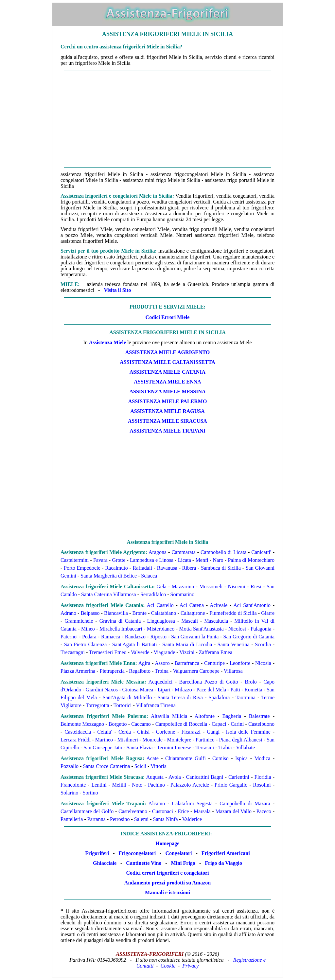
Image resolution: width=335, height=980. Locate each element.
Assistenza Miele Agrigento (167, 352)
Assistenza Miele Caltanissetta (167, 362)
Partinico (205, 740)
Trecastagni (73, 652)
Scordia (263, 644)
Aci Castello (160, 605)
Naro (218, 560)
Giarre (268, 613)
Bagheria (232, 716)
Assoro (162, 663)
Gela (162, 587)
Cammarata (184, 552)
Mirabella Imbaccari (121, 629)
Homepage (168, 843)
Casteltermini (75, 560)
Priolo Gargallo (231, 785)
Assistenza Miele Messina (168, 392)
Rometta (253, 690)
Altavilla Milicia (169, 716)
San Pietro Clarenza (85, 644)
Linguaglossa (161, 621)
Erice (184, 811)
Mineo (88, 629)
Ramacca (111, 637)
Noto (137, 785)
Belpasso (90, 613)
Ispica (241, 758)
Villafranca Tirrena (156, 705)
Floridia (263, 777)
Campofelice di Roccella (181, 724)
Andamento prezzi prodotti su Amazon (167, 883)
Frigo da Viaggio (223, 863)
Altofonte (205, 716)
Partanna (97, 819)
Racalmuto (116, 568)
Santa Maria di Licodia (187, 644)
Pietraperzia (112, 671)
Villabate (245, 748)
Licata (185, 560)
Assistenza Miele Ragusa (167, 411)
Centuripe (214, 663)
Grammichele (79, 621)
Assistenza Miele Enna (167, 382)
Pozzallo (70, 766)
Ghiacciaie (105, 863)
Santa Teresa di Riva (180, 697)
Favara (100, 560)
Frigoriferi (97, 853)
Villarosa (233, 671)
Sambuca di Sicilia (221, 568)
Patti (235, 690)
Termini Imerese (174, 748)
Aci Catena (192, 605)
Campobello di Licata (223, 552)
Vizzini (187, 652)
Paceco (264, 811)
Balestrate (259, 716)
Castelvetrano (133, 811)
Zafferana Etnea (216, 652)
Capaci (219, 724)
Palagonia (261, 629)
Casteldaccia (78, 732)
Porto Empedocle (82, 568)
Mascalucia (216, 621)
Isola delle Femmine (248, 732)
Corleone (166, 732)
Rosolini (262, 785)
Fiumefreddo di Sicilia (233, 613)
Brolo (251, 682)
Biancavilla (116, 613)
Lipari (164, 690)
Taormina (246, 697)
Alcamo (157, 803)
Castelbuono (261, 724)
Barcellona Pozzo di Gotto (209, 682)
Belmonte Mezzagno (82, 724)
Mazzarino (183, 587)
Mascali (190, 621)
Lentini (99, 785)
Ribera (189, 568)
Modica (262, 758)
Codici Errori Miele (168, 317)
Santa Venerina (234, 644)
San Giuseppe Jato (103, 748)
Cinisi (143, 732)
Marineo (104, 740)
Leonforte (240, 663)
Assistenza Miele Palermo (168, 401)
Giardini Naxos (102, 690)
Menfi (202, 560)
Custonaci (163, 811)
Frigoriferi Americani (226, 853)
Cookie (168, 966)
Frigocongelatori (137, 853)
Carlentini (239, 777)
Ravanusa (167, 568)
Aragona (158, 552)
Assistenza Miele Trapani (167, 431)
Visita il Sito (117, 290)
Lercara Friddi (76, 740)
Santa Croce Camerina (106, 766)
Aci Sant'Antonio (252, 605)
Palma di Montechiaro (251, 560)
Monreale (153, 740)
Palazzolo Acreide (190, 785)
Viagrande (165, 652)
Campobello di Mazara (245, 803)
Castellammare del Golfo (87, 811)
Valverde (140, 652)
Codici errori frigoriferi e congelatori (168, 873)
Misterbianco (161, 629)
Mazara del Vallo (233, 811)
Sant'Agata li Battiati (135, 644)
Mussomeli (211, 587)
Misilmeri (128, 740)
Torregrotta (97, 705)
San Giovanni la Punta (195, 637)
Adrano (68, 613)
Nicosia (263, 663)
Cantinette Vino (144, 863)
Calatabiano (164, 613)
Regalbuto (140, 671)
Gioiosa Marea (138, 690)
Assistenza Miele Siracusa (167, 421)
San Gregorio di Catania (249, 637)
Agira (144, 663)
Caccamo (141, 724)
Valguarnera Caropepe (196, 671)
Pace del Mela (211, 690)
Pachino (156, 785)
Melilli (119, 785)
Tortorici (123, 705)
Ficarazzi (191, 732)
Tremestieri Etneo (108, 652)
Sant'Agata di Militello (127, 697)
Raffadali (142, 568)
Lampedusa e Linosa (152, 560)
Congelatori (179, 853)
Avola (175, 777)
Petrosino (120, 819)
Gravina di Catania (120, 621)
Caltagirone (193, 613)
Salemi (141, 819)
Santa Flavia (140, 748)
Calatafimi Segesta (192, 803)
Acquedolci (160, 682)
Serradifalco (153, 594)
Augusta (155, 777)
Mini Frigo (183, 863)
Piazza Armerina (78, 671)
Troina (162, 671)
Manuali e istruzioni (167, 892)
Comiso (220, 758)
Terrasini (205, 748)
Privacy (190, 966)
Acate (153, 758)
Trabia (225, 748)
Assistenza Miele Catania (167, 372)
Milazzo (183, 690)
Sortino (90, 793)
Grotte (119, 560)
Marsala (202, 811)
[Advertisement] (167, 119)
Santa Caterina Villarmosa (109, 594)
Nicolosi (237, 629)
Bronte (140, 613)
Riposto (158, 637)
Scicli (140, 766)
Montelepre (179, 740)
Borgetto (118, 724)
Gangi (213, 732)
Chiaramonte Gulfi (185, 758)
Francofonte (73, 785)
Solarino (69, 793)
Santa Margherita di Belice (109, 576)
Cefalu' (105, 732)
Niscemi (237, 587)
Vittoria (159, 766)
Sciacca (149, 576)
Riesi (256, 587)
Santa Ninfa (166, 819)
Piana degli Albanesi (241, 740)
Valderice (192, 819)
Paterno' (69, 637)
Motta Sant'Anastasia (201, 629)
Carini (237, 724)
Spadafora (219, 697)
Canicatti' (261, 552)
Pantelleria (72, 819)
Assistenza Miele (107, 342)
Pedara (89, 637)
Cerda (125, 732)
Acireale (219, 605)
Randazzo (135, 637)
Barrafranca (187, 663)
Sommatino (183, 594)
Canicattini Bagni (205, 777)
